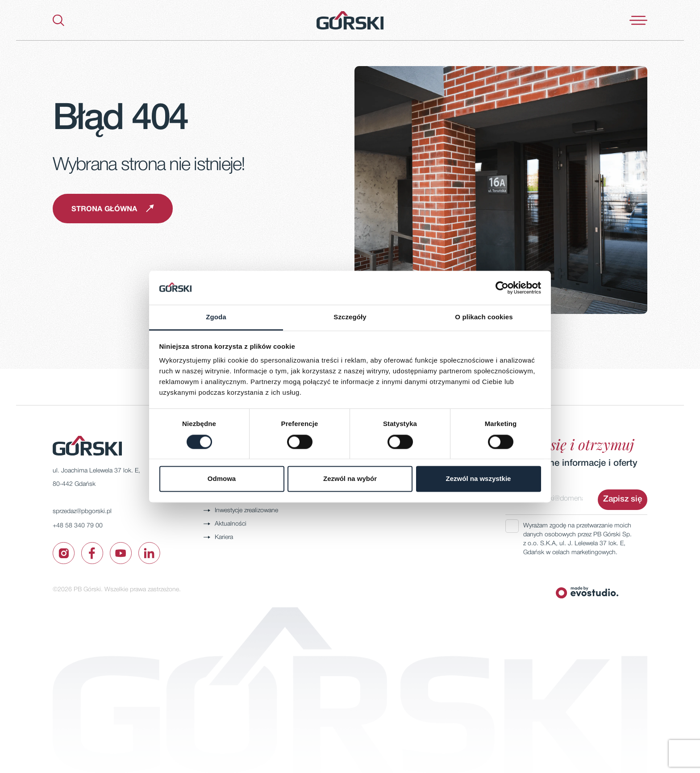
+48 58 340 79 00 (78, 526)
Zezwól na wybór (350, 479)
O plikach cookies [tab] (484, 317)
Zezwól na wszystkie (479, 479)
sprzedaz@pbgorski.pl (82, 512)
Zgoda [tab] (216, 317)
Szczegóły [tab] (350, 317)
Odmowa (222, 479)
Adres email (522, 480)
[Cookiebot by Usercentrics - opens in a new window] (502, 288)
